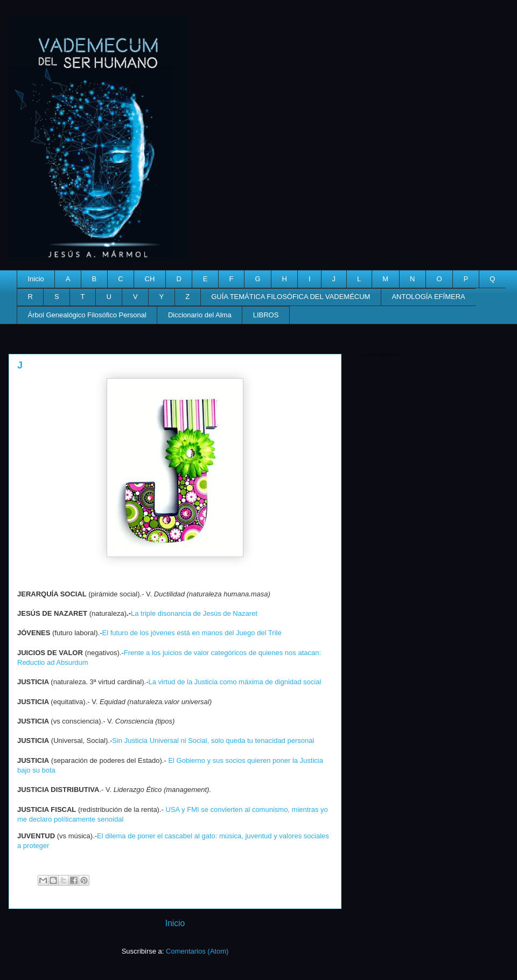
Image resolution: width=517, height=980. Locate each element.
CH (150, 279)
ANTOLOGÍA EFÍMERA (428, 297)
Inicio (36, 279)
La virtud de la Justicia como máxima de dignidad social (235, 682)
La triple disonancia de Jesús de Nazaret (194, 613)
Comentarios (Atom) (197, 951)
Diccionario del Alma (200, 315)
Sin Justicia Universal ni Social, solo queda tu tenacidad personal (213, 741)
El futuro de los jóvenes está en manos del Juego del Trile (192, 633)
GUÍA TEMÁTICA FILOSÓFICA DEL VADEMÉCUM (291, 297)
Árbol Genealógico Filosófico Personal (87, 315)
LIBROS (266, 315)
